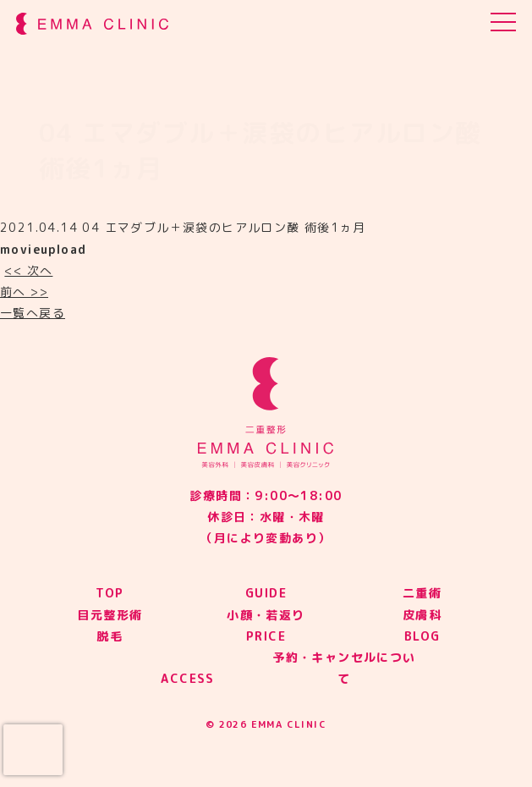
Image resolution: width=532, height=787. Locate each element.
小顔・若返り (266, 615)
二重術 (422, 593)
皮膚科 (422, 615)
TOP (110, 593)
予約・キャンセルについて (344, 668)
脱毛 (110, 636)
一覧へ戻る (33, 313)
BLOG (422, 636)
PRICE (266, 636)
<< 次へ (28, 270)
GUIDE (266, 593)
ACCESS (187, 678)
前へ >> (24, 292)
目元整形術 (110, 615)
